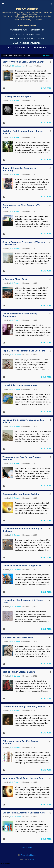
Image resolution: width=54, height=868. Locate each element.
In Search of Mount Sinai (15, 279)
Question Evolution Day (19, 47)
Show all (47, 56)
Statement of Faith (19, 30)
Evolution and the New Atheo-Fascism (27, 39)
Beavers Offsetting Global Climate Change (23, 62)
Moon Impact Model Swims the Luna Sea (23, 778)
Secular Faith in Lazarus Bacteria (19, 672)
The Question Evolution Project (27, 34)
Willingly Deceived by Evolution (27, 43)
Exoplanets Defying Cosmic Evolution (21, 494)
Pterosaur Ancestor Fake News (18, 637)
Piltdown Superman (27, 9)
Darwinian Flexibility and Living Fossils (22, 566)
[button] (50, 62)
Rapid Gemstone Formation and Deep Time (24, 351)
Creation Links (39, 47)
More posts (27, 847)
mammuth (32, 859)
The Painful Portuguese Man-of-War (20, 385)
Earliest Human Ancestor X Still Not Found (24, 813)
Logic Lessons (37, 30)
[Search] (51, 4)
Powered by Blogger (27, 855)
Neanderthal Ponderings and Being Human (24, 707)
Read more (46, 88)
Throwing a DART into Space (17, 96)
